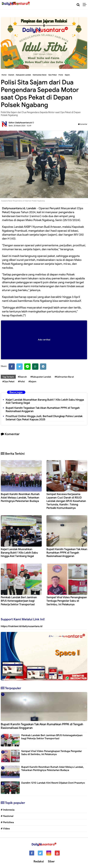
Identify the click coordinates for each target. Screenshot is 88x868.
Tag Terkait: (8, 377)
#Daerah (22, 377)
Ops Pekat (53, 75)
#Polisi (21, 382)
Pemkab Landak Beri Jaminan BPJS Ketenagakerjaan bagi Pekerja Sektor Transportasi (19, 601)
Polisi (61, 75)
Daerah (11, 75)
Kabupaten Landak (23, 75)
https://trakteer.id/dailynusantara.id (22, 626)
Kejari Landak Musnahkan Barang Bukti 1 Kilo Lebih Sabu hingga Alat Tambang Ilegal (45, 401)
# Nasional (7, 816)
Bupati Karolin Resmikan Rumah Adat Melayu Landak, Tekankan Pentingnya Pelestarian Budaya (20, 498)
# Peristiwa (7, 822)
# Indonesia (8, 810)
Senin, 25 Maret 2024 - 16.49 (20, 126)
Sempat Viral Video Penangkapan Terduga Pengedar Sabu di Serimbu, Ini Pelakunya (67, 601)
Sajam (67, 75)
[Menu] (85, 5)
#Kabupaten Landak (41, 377)
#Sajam (32, 382)
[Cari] (78, 5)
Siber (51, 861)
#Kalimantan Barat (64, 377)
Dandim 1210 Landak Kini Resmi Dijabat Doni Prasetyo (53, 783)
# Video (5, 829)
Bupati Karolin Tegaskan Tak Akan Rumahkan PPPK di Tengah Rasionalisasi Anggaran (67, 553)
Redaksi (39, 861)
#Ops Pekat (8, 382)
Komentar (83, 124)
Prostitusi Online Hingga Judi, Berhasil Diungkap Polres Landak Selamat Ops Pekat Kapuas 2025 (44, 418)
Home (4, 75)
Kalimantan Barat (40, 75)
